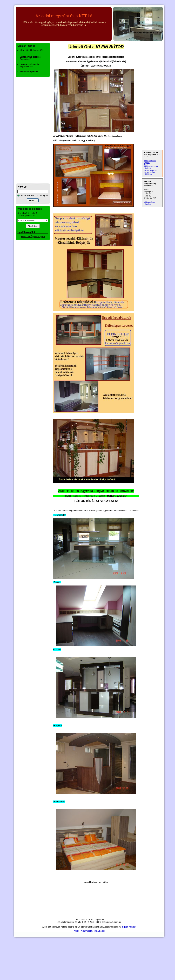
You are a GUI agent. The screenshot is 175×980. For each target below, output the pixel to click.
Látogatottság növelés (150, 203)
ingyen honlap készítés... (149, 173)
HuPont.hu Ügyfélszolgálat (33, 237)
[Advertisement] (29, 130)
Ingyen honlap (129, 927)
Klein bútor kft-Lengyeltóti (31, 50)
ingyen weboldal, (150, 170)
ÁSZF (76, 931)
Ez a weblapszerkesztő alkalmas (151, 166)
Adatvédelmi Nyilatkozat (93, 931)
